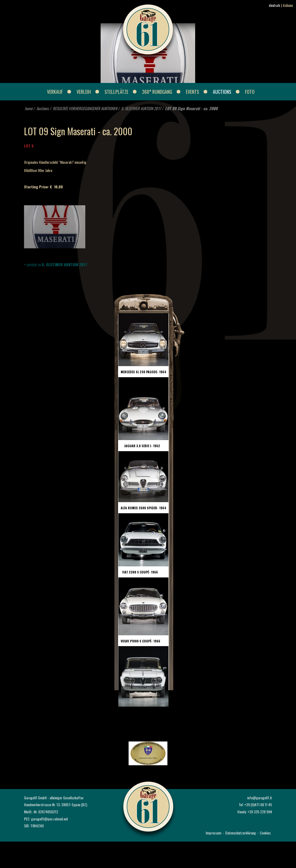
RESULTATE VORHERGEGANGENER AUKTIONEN (85, 108)
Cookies (265, 833)
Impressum (213, 833)
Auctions (222, 92)
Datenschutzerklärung (241, 833)
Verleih (84, 92)
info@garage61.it (260, 798)
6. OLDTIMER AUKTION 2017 (141, 108)
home (29, 108)
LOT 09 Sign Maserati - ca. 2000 (191, 108)
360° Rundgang (157, 92)
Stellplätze (116, 92)
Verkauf (55, 92)
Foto (250, 92)
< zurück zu (56, 264)
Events (192, 92)
